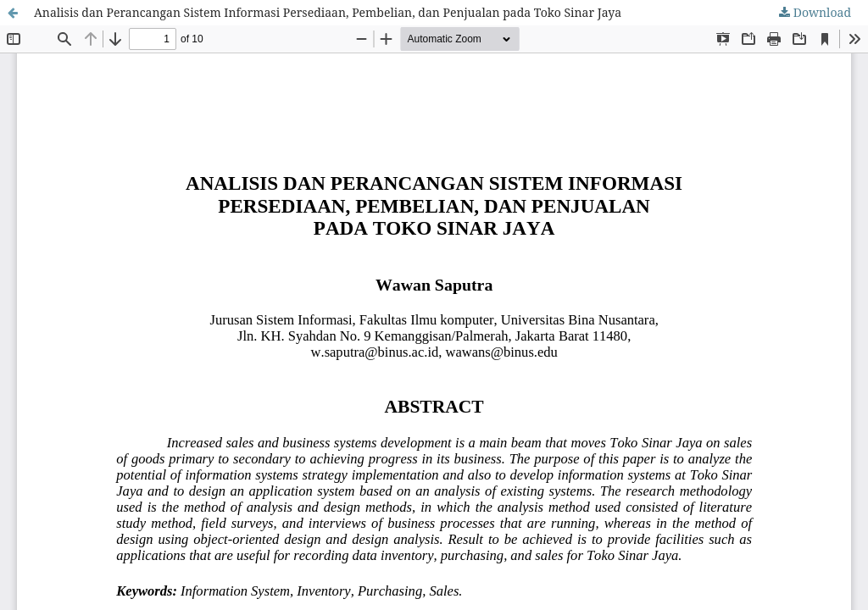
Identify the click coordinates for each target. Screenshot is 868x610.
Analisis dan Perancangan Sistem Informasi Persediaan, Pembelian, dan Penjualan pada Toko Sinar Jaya (328, 12)
